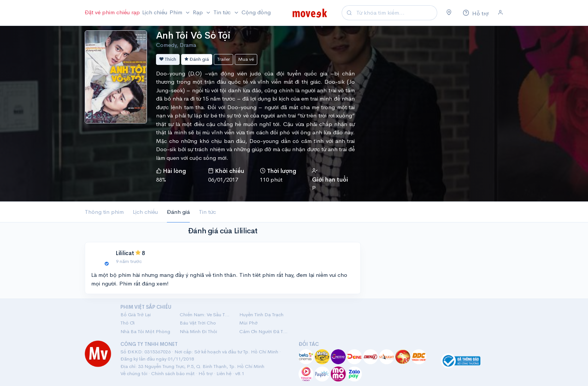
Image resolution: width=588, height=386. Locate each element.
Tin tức (207, 212)
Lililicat (125, 253)
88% (161, 179)
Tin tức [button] (223, 12)
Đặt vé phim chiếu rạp (112, 12)
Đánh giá (197, 59)
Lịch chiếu (155, 12)
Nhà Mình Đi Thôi (198, 331)
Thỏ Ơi (127, 323)
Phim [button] (177, 12)
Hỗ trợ (205, 373)
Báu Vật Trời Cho (198, 323)
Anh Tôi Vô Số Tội (193, 35)
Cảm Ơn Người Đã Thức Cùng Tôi (264, 331)
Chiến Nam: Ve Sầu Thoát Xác (205, 315)
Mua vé (246, 59)
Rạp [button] (199, 12)
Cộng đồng (256, 12)
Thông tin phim (104, 212)
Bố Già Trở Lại (136, 315)
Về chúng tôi (134, 373)
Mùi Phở (248, 323)
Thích (168, 59)
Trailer (223, 59)
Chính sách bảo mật (173, 373)
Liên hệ (224, 373)
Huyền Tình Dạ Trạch (261, 315)
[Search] (396, 13)
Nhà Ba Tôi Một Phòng (145, 331)
